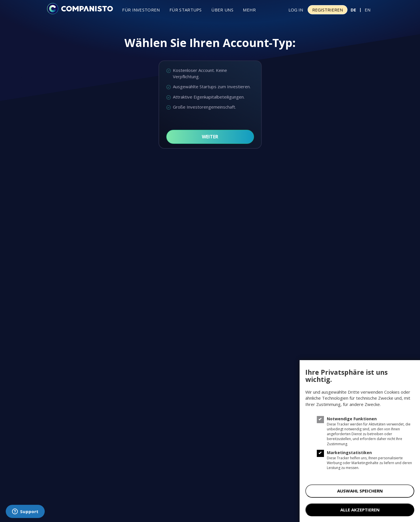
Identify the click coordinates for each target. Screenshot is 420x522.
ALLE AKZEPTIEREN (360, 510)
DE (353, 10)
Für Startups (186, 10)
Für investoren (141, 10)
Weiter (210, 137)
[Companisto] (80, 9)
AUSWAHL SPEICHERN (360, 491)
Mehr (249, 10)
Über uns (222, 10)
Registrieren (328, 10)
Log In (296, 10)
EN (368, 10)
